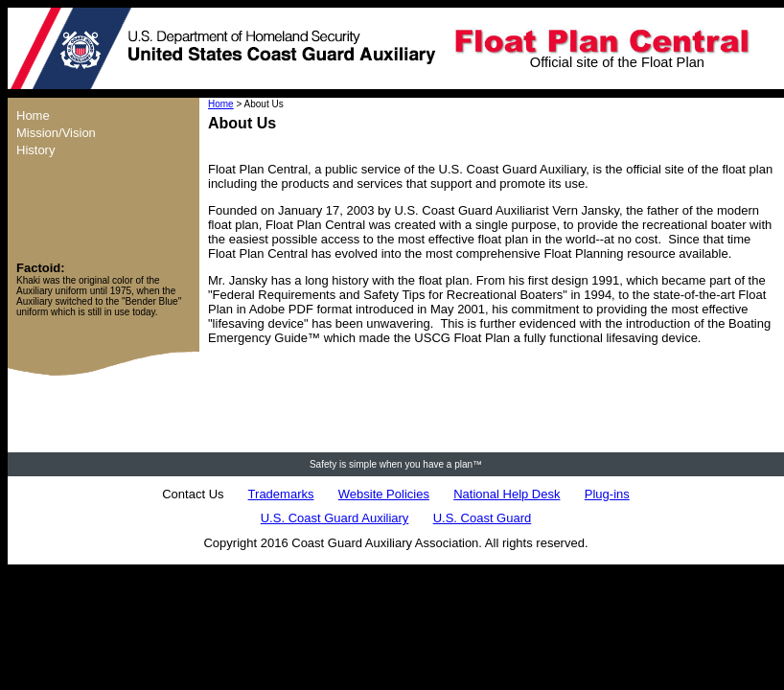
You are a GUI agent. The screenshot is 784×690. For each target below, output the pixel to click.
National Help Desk (507, 494)
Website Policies (384, 494)
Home (221, 104)
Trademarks (281, 494)
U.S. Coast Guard (483, 518)
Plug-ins (607, 494)
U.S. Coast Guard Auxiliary (335, 518)
